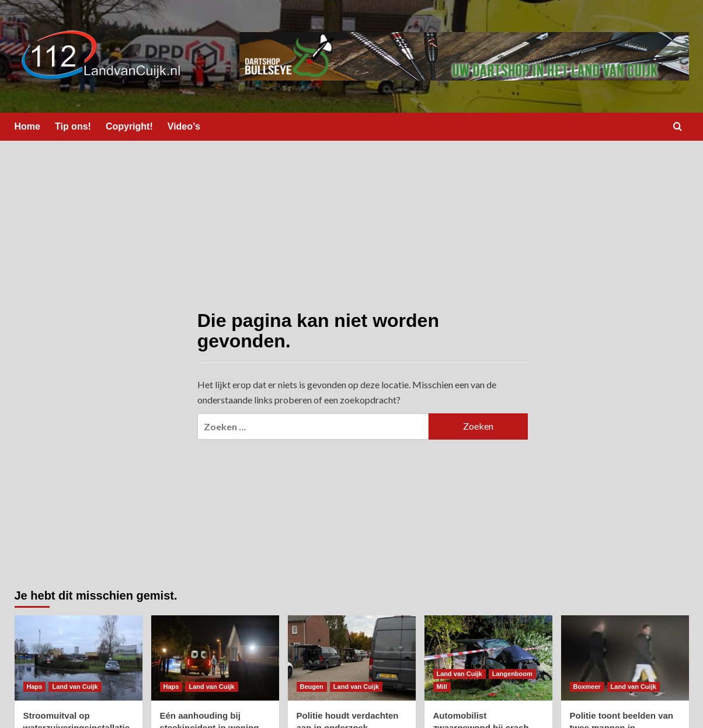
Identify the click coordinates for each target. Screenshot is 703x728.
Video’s (184, 126)
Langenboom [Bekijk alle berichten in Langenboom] (512, 674)
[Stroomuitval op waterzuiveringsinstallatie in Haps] (79, 658)
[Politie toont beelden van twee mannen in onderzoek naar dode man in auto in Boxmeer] (625, 658)
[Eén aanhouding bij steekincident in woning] (215, 658)
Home (27, 126)
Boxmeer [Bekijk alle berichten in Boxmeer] (587, 687)
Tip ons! (73, 126)
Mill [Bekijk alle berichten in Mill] (442, 687)
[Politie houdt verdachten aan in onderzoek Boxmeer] (352, 658)
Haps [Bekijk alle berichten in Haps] (35, 687)
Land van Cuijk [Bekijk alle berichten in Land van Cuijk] (75, 687)
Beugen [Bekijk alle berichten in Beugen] (312, 687)
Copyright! (129, 126)
